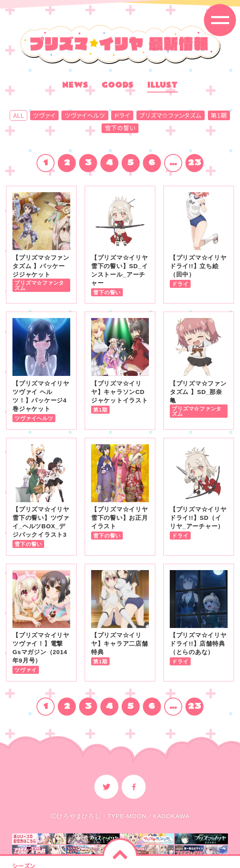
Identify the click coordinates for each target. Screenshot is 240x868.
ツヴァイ (44, 115)
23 (195, 163)
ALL (19, 115)
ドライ (122, 115)
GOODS (118, 86)
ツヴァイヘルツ (85, 115)
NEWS (75, 86)
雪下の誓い (120, 128)
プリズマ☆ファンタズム (170, 115)
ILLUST (163, 86)
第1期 (219, 115)
